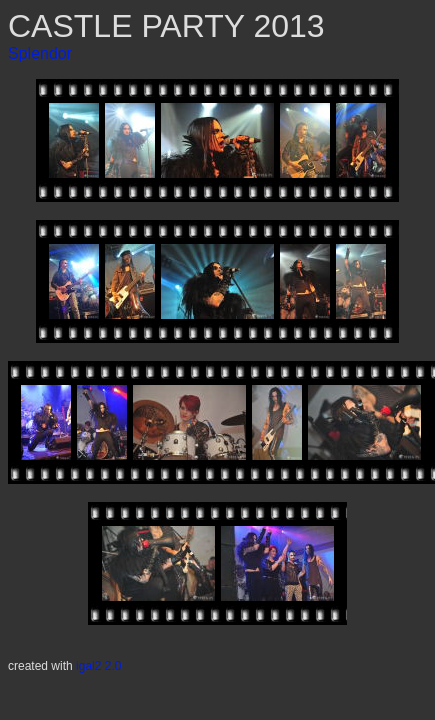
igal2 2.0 (98, 666)
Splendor (40, 53)
